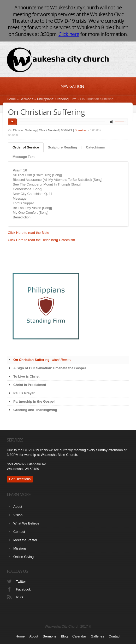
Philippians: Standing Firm (57, 99)
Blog (64, 636)
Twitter (21, 582)
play (12, 122)
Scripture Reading (62, 147)
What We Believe (26, 523)
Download (81, 130)
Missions (20, 548)
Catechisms (95, 147)
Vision (18, 515)
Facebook (23, 589)
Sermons (26, 99)
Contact (19, 532)
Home (11, 99)
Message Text (23, 157)
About (18, 507)
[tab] (26, 147)
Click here (69, 34)
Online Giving (23, 557)
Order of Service (26, 147)
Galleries (97, 636)
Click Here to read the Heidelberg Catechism (41, 240)
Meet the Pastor (25, 540)
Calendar (79, 636)
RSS (19, 597)
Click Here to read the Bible (28, 233)
